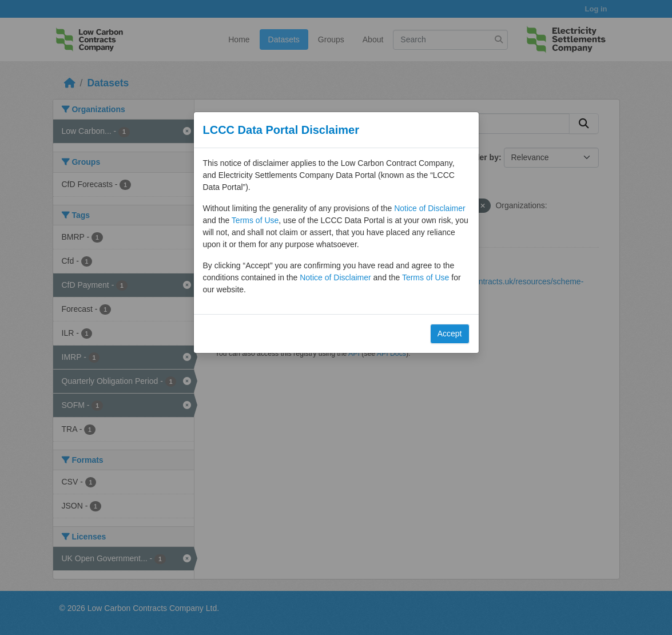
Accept (450, 334)
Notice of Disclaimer (430, 208)
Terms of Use (255, 220)
